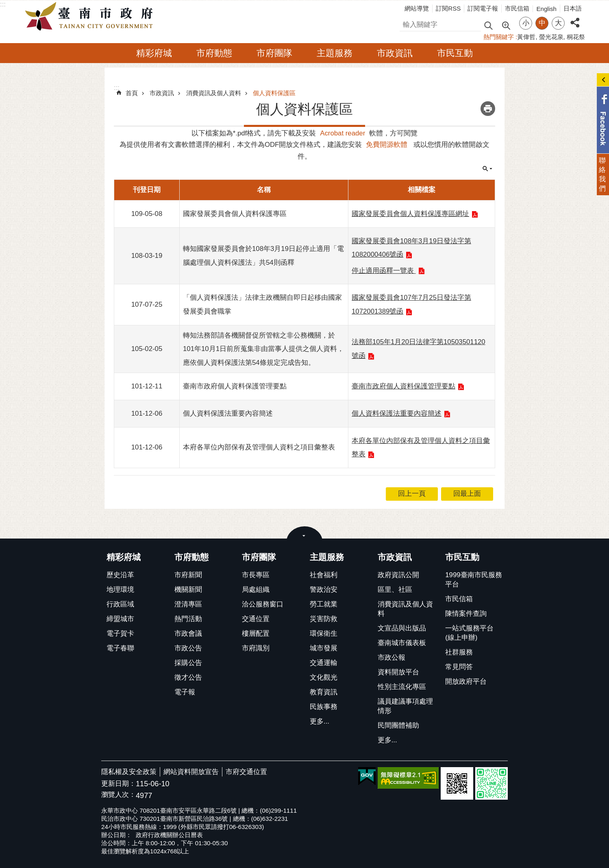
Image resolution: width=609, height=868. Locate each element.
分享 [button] (575, 18)
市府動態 (214, 53)
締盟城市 (120, 619)
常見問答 (459, 667)
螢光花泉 (551, 37)
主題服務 (335, 53)
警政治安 (324, 590)
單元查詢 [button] (487, 169)
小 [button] (526, 23)
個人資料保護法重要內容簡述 (397, 413)
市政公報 (391, 658)
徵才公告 (188, 677)
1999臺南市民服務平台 (473, 580)
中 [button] (542, 23)
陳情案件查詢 (466, 614)
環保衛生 (324, 634)
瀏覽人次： (119, 795)
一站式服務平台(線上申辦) (469, 633)
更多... (320, 721)
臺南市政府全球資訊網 (91, 17)
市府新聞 (188, 575)
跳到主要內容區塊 (4, 4)
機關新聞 (188, 590)
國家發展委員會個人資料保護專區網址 (410, 214)
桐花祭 (576, 37)
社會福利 (324, 575)
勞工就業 (324, 604)
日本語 (573, 8)
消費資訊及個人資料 (214, 93)
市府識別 (256, 648)
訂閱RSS (448, 8)
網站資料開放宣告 (191, 772)
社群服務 (459, 652)
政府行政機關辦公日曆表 (169, 835)
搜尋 (407, 23)
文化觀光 (324, 677)
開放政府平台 (466, 682)
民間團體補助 (398, 725)
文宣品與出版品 (402, 628)
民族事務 (324, 707)
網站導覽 (417, 8)
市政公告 (188, 648)
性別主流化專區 (402, 687)
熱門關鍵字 (499, 37)
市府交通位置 (246, 772)
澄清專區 (188, 604)
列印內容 (488, 109)
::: (3, 4)
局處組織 (256, 590)
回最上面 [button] (467, 494)
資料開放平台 (398, 672)
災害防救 (324, 619)
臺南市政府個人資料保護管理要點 (403, 386)
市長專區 (256, 575)
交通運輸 (324, 663)
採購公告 (188, 663)
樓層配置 (256, 634)
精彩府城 (154, 53)
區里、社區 (395, 590)
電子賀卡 (120, 634)
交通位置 (256, 619)
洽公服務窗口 (263, 604)
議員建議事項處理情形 (405, 706)
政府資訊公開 (398, 575)
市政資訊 (395, 53)
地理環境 (120, 590)
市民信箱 (517, 8)
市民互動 (455, 53)
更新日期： (119, 784)
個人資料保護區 (274, 93)
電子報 (185, 692)
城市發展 (324, 648)
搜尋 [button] (488, 25)
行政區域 (120, 604)
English (546, 9)
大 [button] (558, 23)
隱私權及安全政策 (129, 772)
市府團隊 (274, 53)
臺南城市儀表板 (402, 643)
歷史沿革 (120, 575)
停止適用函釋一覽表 (384, 271)
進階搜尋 (506, 25)
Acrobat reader (343, 133)
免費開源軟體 (387, 145)
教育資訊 (324, 692)
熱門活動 (188, 619)
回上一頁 (412, 494)
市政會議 (188, 634)
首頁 (132, 93)
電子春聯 (120, 648)
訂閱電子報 (483, 8)
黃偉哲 (526, 37)
